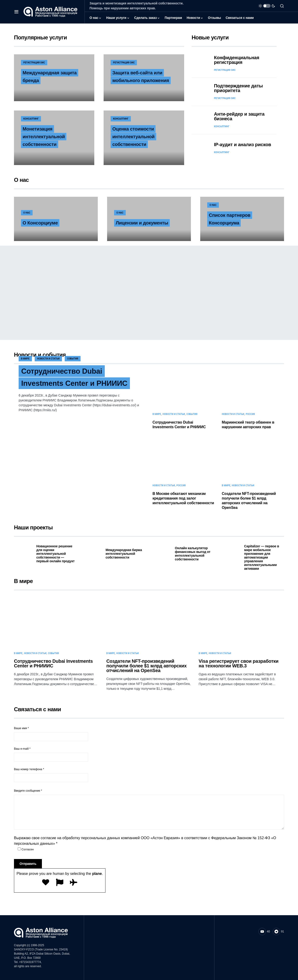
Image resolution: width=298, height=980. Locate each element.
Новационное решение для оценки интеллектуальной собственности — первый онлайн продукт (55, 554)
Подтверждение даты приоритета (238, 88)
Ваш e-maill (51, 754)
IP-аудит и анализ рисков (242, 145)
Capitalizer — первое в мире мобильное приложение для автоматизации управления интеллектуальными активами (262, 557)
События (73, 359)
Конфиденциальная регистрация (237, 60)
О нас (27, 213)
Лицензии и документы (142, 223)
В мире (25, 359)
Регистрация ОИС (34, 63)
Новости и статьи (48, 359)
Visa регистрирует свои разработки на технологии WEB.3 (239, 663)
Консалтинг (31, 119)
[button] (16, 12)
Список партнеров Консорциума (230, 219)
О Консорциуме (40, 223)
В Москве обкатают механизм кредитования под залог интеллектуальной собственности (183, 498)
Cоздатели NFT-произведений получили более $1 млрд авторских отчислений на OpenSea (147, 666)
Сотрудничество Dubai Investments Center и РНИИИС (75, 377)
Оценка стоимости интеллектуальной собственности (133, 137)
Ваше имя (51, 734)
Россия (250, 414)
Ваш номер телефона (51, 775)
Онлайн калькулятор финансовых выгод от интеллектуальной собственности (193, 554)
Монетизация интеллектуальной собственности (44, 137)
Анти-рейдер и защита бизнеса (239, 116)
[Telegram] (278, 932)
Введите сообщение (28, 791)
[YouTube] (264, 932)
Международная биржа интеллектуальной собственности (124, 554)
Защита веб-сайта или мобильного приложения (141, 77)
